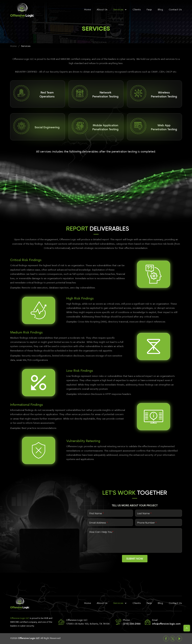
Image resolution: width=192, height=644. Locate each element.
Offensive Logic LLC (29, 638)
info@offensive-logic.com (166, 624)
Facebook (166, 639)
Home (13, 46)
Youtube (179, 639)
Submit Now (135, 559)
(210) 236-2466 (132, 624)
